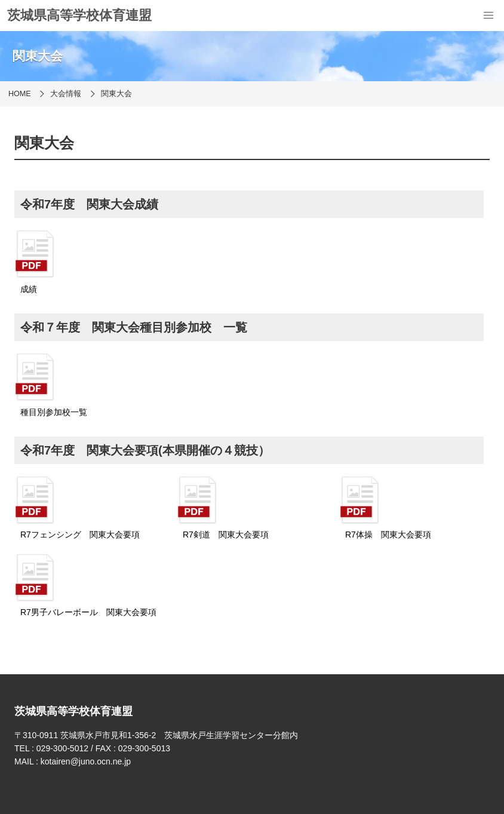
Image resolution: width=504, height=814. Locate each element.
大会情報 (66, 94)
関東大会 (116, 94)
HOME (20, 94)
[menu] (488, 16)
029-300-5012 (62, 748)
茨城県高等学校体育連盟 (79, 15)
